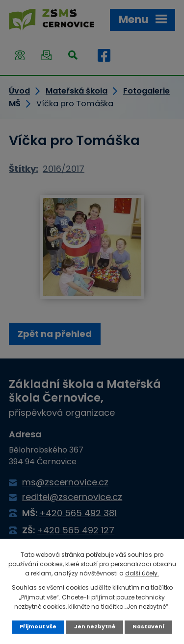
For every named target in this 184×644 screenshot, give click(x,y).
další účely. (142, 573)
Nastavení (148, 627)
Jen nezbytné (95, 627)
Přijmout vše (38, 627)
